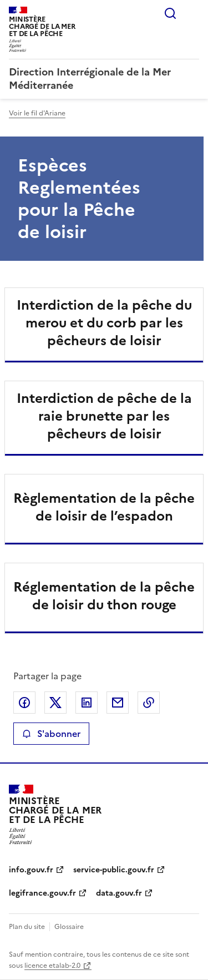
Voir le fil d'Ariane (37, 113)
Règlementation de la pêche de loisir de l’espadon (104, 507)
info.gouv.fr (31, 870)
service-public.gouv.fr (114, 870)
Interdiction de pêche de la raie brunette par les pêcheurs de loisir (104, 416)
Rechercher (170, 13)
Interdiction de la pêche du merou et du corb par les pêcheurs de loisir (104, 323)
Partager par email (118, 703)
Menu (192, 13)
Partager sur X (55, 703)
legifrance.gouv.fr (42, 893)
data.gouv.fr (119, 893)
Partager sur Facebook (24, 703)
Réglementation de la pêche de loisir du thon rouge (104, 596)
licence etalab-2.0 (52, 966)
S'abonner (51, 734)
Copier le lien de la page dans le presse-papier (149, 703)
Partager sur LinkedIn (87, 703)
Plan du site (27, 927)
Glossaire (69, 927)
